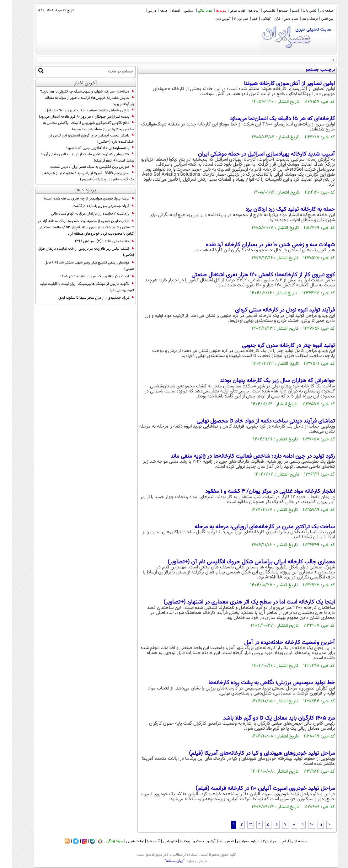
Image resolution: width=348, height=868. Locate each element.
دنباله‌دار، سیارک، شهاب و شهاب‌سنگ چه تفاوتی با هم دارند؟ (75, 92)
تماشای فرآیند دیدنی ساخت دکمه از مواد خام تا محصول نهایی (254, 421)
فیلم (243, 19)
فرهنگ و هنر (298, 19)
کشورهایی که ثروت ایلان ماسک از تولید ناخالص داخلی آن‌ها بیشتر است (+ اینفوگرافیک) (75, 157)
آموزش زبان (211, 19)
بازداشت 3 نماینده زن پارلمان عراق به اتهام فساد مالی (81, 214)
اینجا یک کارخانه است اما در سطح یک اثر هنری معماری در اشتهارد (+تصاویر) (237, 602)
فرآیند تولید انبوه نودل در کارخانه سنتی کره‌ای (273, 310)
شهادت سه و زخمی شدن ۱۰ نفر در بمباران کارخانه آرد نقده (258, 245)
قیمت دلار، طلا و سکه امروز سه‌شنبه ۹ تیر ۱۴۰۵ (85, 276)
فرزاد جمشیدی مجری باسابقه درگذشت (91, 206)
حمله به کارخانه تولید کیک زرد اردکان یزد (278, 210)
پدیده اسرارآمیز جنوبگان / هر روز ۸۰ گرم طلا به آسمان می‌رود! (75, 117)
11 (309, 825)
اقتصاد (164, 11)
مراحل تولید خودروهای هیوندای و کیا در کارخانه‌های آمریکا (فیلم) (250, 754)
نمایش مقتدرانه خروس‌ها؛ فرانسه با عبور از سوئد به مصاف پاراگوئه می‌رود (78, 101)
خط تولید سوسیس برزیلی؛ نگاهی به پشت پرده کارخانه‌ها (260, 683)
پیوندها (173, 841)
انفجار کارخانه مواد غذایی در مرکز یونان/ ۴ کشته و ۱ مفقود (258, 492)
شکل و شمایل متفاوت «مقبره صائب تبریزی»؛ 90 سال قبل (78, 110)
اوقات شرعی (225, 11)
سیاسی (177, 11)
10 (300, 825)
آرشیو (284, 11)
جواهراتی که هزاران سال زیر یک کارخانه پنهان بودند (265, 381)
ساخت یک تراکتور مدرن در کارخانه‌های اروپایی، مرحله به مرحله (253, 527)
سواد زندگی (193, 11)
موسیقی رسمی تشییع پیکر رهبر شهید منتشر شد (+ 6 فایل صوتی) (77, 266)
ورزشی (140, 11)
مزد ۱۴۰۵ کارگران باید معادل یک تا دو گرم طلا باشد (267, 718)
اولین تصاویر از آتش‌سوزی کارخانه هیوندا (277, 84)
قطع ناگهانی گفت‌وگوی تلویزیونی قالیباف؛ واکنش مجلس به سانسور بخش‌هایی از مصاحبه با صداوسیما (77, 126)
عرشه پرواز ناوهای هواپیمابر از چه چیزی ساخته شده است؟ (77, 199)
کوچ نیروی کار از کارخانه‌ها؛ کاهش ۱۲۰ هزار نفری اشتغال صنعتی (251, 275)
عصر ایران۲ (259, 841)
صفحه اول (315, 11)
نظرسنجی (257, 11)
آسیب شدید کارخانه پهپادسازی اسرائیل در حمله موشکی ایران (254, 154)
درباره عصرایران (236, 841)
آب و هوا (242, 11)
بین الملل (315, 19)
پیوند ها (209, 11)
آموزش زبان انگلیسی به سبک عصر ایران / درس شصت (80, 167)
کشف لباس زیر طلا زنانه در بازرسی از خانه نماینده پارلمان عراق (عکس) (74, 252)
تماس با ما (298, 11)
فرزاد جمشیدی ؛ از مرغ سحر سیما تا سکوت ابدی (84, 298)
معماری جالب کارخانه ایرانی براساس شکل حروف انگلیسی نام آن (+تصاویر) (239, 562)
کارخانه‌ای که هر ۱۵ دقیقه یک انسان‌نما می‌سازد (270, 119)
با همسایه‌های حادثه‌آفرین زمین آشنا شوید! (88, 148)
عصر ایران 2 (229, 19)
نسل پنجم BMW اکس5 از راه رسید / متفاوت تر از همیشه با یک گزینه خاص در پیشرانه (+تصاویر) (76, 176)
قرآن (265, 19)
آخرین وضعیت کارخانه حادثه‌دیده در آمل (278, 643)
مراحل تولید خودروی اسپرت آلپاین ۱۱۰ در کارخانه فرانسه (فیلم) (253, 789)
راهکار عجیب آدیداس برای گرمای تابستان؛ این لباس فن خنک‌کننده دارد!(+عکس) (79, 139)
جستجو (272, 11)
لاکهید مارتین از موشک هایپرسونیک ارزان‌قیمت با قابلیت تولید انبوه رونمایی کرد (75, 287)
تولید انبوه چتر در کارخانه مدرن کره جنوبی (276, 346)
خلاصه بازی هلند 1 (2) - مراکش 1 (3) (93, 241)
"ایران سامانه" (163, 861)
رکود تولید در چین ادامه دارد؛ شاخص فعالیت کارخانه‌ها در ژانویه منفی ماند (241, 456)
